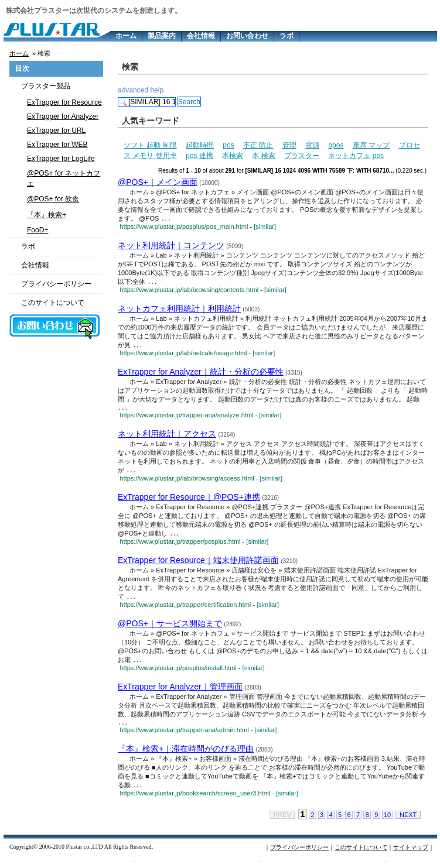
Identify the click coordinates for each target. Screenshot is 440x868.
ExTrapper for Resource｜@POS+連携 (189, 500)
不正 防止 (258, 145)
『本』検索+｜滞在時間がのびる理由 (186, 755)
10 (387, 822)
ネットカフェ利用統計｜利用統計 (179, 310)
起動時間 (200, 145)
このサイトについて (53, 303)
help (157, 90)
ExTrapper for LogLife (61, 159)
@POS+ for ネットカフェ (64, 178)
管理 (289, 145)
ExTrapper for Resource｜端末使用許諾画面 (198, 564)
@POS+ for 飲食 (53, 199)
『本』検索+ (47, 215)
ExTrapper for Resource (64, 102)
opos (336, 145)
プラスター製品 (46, 86)
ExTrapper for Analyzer (63, 116)
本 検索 (263, 156)
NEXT (408, 822)
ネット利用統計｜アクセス (167, 437)
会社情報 (201, 36)
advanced (133, 90)
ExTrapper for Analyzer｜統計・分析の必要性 (201, 373)
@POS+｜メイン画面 (158, 182)
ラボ (286, 36)
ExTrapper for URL (56, 131)
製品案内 (162, 36)
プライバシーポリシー (56, 284)
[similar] (265, 227)
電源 (312, 145)
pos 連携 (199, 156)
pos (228, 145)
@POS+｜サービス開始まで (170, 628)
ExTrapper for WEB (57, 145)
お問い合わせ (247, 36)
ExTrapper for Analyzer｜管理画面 (180, 692)
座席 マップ (371, 145)
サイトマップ (411, 854)
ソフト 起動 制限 (150, 145)
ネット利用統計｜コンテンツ (171, 246)
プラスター (302, 156)
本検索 (233, 156)
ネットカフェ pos (356, 156)
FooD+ (37, 230)
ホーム (126, 36)
